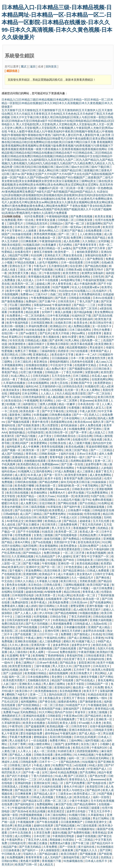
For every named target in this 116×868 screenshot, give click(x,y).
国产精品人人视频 (21, 755)
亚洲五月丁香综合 (75, 698)
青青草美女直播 (46, 220)
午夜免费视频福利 (42, 298)
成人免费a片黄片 (57, 369)
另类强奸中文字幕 (65, 542)
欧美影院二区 (10, 631)
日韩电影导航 (78, 694)
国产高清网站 (88, 772)
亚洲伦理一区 (66, 563)
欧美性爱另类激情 (76, 475)
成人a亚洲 (107, 386)
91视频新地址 (87, 829)
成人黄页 (20, 475)
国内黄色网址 (45, 471)
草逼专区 (81, 712)
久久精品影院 (15, 248)
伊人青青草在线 (62, 284)
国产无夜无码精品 (30, 847)
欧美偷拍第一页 (46, 486)
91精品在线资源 (98, 694)
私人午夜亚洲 (10, 733)
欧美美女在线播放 (34, 723)
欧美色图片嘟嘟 (25, 486)
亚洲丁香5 (79, 556)
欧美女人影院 (68, 723)
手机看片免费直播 (21, 737)
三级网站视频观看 (74, 585)
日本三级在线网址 (81, 330)
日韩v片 (87, 549)
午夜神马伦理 (48, 549)
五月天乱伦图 (101, 521)
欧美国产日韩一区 (27, 864)
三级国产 (58, 744)
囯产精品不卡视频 (78, 588)
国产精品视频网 (19, 528)
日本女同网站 (30, 393)
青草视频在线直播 (40, 277)
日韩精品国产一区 (98, 684)
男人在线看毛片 (19, 741)
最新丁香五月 (104, 471)
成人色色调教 (72, 241)
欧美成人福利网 (62, 670)
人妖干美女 (45, 436)
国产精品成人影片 (45, 794)
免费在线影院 (68, 652)
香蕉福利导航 (75, 656)
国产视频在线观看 (19, 422)
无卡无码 (96, 801)
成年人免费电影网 (13, 330)
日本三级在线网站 (56, 815)
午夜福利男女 (15, 840)
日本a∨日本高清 (87, 454)
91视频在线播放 (90, 613)
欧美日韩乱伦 (10, 355)
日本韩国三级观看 (89, 808)
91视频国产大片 (41, 620)
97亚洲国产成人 (97, 769)
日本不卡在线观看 (48, 280)
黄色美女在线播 (17, 585)
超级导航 (12, 440)
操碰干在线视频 (87, 836)
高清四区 (53, 723)
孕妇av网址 (79, 333)
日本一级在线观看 (72, 262)
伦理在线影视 (93, 514)
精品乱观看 (33, 312)
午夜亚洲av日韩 (73, 716)
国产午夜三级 (81, 843)
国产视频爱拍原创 (80, 369)
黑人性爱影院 (51, 425)
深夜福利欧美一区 (69, 486)
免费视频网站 (45, 804)
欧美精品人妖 (53, 521)
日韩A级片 (46, 379)
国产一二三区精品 (102, 450)
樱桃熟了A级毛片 (17, 694)
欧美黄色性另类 (96, 358)
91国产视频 (106, 794)
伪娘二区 (56, 294)
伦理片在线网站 (12, 546)
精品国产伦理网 (19, 255)
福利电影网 (14, 447)
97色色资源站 (74, 567)
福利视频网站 (29, 702)
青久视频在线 (52, 337)
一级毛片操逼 (31, 291)
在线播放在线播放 (37, 365)
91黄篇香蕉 (17, 312)
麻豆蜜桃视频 (44, 648)
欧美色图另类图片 (15, 680)
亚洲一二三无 (39, 694)
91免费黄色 (14, 316)
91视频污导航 (78, 815)
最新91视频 (59, 833)
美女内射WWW (63, 319)
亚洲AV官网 (52, 631)
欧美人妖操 (73, 397)
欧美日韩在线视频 (18, 493)
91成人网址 (65, 595)
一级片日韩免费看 (102, 588)
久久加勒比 (89, 241)
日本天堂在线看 (19, 758)
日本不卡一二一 (49, 762)
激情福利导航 (72, 857)
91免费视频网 (15, 857)
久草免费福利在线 (90, 294)
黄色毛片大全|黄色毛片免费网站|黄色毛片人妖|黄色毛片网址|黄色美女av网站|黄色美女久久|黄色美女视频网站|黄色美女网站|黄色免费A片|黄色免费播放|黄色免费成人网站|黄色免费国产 (58, 202)
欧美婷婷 (37, 539)
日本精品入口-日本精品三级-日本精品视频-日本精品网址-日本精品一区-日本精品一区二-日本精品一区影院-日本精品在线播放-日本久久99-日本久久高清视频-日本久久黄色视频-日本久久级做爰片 (57, 22)
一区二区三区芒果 (74, 553)
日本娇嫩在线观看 (75, 627)
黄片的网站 (47, 401)
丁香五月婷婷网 (73, 372)
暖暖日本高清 (10, 503)
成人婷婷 (31, 606)
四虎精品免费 (88, 535)
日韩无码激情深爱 (18, 620)
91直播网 (12, 656)
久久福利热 (89, 418)
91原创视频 (54, 560)
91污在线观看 (80, 351)
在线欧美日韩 (64, 323)
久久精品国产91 (41, 719)
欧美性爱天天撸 (19, 273)
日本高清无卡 (102, 666)
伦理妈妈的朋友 (92, 539)
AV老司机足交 (16, 521)
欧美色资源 (19, 277)
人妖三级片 (10, 684)
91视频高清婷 (32, 245)
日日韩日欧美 (102, 369)
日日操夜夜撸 (12, 850)
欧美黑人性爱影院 (103, 670)
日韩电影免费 (29, 762)
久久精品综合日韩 (26, 517)
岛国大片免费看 (41, 758)
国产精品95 (94, 790)
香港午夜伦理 (41, 422)
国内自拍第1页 (58, 694)
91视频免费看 (77, 429)
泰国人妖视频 (64, 312)
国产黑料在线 (29, 659)
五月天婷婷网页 (19, 818)
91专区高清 (16, 340)
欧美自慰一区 (92, 599)
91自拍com (66, 291)
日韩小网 (26, 355)
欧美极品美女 (53, 698)
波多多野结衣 (61, 645)
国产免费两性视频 (79, 833)
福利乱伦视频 (10, 670)
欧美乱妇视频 (38, 811)
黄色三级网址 (87, 337)
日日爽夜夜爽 (29, 241)
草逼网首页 (60, 277)
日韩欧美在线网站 (40, 319)
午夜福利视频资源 (60, 609)
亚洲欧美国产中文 (82, 383)
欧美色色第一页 (30, 411)
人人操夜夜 (30, 231)
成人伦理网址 (23, 836)
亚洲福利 (29, 648)
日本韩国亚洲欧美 (42, 323)
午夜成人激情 (34, 638)
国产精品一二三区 (85, 305)
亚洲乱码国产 (21, 443)
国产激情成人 (83, 634)
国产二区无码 (89, 308)
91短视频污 (89, 762)
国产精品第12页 (33, 801)
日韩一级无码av (72, 227)
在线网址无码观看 (13, 592)
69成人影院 (96, 765)
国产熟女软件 (83, 666)
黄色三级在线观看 (40, 287)
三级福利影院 (48, 351)
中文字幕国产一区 (98, 556)
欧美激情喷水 (18, 344)
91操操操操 (100, 482)
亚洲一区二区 (103, 461)
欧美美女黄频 (103, 216)
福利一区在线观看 (36, 769)
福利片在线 (68, 454)
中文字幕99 (14, 231)
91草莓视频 (41, 617)
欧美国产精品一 (28, 496)
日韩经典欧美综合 (65, 436)
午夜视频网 (31, 401)
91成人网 (61, 776)
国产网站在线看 (68, 503)
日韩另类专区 (80, 726)
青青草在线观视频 (53, 447)
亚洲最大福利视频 (101, 620)
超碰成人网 (44, 284)
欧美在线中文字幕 (63, 355)
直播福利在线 (21, 457)
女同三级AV (49, 772)
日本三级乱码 (23, 362)
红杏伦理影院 (15, 638)
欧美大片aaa (47, 496)
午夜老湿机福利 (84, 319)
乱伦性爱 (37, 408)
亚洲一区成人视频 (53, 347)
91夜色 (6, 797)
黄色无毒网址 (106, 680)
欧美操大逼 (54, 308)
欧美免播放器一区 (45, 238)
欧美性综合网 (92, 227)
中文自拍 (7, 581)
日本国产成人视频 (51, 627)
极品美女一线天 (83, 687)
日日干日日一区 (49, 634)
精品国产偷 (10, 847)
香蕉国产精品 (10, 372)
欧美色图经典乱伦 (29, 464)
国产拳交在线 (48, 702)
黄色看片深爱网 (30, 861)
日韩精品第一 (53, 372)
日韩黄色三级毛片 (21, 765)
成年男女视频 (76, 493)
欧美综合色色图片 (40, 468)
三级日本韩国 (23, 617)
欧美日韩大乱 (69, 581)
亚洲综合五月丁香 (21, 266)
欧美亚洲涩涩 (56, 811)
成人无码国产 (53, 857)
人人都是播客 (47, 440)
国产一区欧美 (68, 847)
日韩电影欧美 (85, 560)
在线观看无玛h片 (94, 270)
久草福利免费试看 (37, 326)
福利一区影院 (102, 797)
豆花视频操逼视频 (94, 507)
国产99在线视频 (28, 627)
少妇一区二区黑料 (67, 401)
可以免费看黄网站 (98, 493)
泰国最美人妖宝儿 (93, 408)
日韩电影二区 (66, 220)
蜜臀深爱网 (78, 606)
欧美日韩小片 (25, 691)
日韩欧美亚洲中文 (96, 822)
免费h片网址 (49, 291)
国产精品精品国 (33, 478)
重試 (24, 66)
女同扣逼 (72, 411)
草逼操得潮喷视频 (97, 447)
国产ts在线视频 (42, 542)
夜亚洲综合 (41, 362)
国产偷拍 (32, 549)
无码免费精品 (29, 712)
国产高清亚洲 (29, 440)
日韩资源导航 (58, 818)
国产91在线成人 (86, 680)
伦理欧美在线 (58, 443)
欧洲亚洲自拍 (71, 308)
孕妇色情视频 (30, 390)
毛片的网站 (66, 245)
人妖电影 (106, 468)
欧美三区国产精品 (77, 450)
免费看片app (11, 712)
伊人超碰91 (64, 556)
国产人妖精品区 (13, 673)
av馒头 (67, 248)
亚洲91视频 (9, 347)
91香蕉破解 (41, 415)
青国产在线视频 (44, 270)
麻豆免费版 (60, 758)
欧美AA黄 (80, 769)
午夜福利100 (100, 748)
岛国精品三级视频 (80, 818)
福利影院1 (29, 404)
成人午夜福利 (66, 574)
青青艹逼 (25, 656)
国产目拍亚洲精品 (29, 705)
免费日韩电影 (52, 553)
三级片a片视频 (43, 748)
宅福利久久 (30, 854)
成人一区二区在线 (45, 751)
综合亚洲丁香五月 (75, 659)
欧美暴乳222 (16, 567)
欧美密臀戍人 (58, 510)
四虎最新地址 (21, 298)
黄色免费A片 (60, 779)
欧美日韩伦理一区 (57, 432)
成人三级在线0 (19, 652)
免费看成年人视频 (13, 606)
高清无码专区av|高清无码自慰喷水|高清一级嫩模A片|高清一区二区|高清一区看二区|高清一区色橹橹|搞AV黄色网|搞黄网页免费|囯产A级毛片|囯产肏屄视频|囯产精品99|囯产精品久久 (57, 188)
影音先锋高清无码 (89, 542)
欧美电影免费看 (60, 602)
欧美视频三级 (44, 687)
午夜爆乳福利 (69, 733)
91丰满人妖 (35, 475)
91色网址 (104, 503)
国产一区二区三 (68, 234)
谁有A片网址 (23, 542)
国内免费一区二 (91, 340)
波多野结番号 (94, 464)
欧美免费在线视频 (48, 808)
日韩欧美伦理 (21, 719)
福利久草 (99, 422)
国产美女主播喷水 (29, 524)
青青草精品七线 (105, 709)
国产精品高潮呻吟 (86, 804)
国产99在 (69, 560)
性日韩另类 (49, 524)
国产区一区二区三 (53, 567)
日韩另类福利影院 (34, 397)
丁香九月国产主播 (88, 301)
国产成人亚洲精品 (80, 638)
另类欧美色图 (88, 581)
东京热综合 (35, 585)
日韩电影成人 (83, 624)
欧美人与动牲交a (74, 790)
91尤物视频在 (105, 847)
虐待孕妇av (52, 733)
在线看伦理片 (23, 252)
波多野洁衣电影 (76, 811)
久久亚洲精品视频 (23, 556)
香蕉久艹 (14, 599)
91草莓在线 (55, 507)
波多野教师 (72, 744)
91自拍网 (37, 255)
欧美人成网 (37, 652)
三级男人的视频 (47, 404)
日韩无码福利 (41, 376)
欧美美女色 (81, 323)
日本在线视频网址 (39, 383)
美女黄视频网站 (49, 546)
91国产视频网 (61, 287)
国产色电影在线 (97, 783)
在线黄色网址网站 (103, 379)
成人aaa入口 (104, 362)
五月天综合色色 (62, 376)
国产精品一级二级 (31, 259)
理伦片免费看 (102, 330)
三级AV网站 (76, 741)
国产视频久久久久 (87, 850)
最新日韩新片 (37, 344)
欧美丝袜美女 (12, 390)
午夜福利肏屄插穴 (23, 808)
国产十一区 (80, 415)
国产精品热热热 (71, 762)
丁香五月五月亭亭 (99, 811)
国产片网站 (107, 677)
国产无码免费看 (76, 783)
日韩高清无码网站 (99, 758)
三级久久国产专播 (51, 790)
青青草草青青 (34, 857)
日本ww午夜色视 (48, 663)
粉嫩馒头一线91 (98, 698)
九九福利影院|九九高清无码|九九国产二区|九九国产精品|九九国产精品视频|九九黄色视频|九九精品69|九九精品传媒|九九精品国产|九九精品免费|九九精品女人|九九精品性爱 (58, 163)
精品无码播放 (18, 468)
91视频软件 (106, 355)
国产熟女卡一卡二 (34, 308)
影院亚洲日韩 (87, 663)
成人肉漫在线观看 (55, 408)
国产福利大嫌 (40, 578)
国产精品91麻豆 (49, 854)
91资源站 (69, 840)
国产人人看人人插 (26, 613)
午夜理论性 (17, 726)
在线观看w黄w (91, 287)
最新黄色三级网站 (21, 415)
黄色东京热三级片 (41, 829)
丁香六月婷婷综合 (42, 776)
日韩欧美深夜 (85, 220)
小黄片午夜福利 (79, 801)
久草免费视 (51, 847)
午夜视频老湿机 (98, 705)
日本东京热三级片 (26, 227)
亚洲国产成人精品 (99, 627)
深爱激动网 (92, 372)
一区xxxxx (52, 652)
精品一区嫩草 (67, 404)
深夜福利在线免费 (96, 255)
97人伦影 (45, 779)
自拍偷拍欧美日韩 (13, 730)
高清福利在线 (96, 659)
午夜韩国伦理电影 (64, 836)
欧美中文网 (14, 291)
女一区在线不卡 (102, 326)
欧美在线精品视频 (88, 563)
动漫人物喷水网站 (40, 744)
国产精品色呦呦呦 (66, 613)
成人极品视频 (56, 397)
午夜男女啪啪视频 (13, 386)
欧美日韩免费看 (17, 287)
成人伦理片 (58, 588)
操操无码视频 (53, 539)
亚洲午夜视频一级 (98, 606)
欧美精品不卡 (48, 574)
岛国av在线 (101, 624)
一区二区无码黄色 (34, 316)
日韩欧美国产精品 (95, 238)
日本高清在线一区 (89, 404)
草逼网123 (15, 337)
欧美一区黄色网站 (15, 358)
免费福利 (32, 301)
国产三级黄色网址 (53, 450)
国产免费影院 (96, 259)
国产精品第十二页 (18, 578)
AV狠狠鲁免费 (53, 592)
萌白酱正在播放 (38, 843)
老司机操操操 (69, 425)
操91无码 (66, 482)
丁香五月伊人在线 (37, 840)
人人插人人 (48, 393)
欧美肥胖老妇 (103, 383)
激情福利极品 (17, 432)
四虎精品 (103, 528)
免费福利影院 (21, 602)
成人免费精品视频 (79, 326)
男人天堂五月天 (62, 528)
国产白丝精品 (88, 503)
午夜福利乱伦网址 (55, 638)
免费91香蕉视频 (102, 500)
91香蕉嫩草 (49, 245)
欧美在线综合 (14, 401)
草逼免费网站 (34, 571)
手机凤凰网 (9, 464)
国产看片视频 (32, 563)
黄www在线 (63, 489)
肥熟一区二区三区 (56, 801)
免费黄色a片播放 (60, 843)
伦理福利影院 (36, 432)
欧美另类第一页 (46, 595)
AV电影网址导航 (71, 280)
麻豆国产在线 (64, 804)
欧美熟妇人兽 (59, 429)
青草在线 (32, 454)
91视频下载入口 (86, 641)
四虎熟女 (107, 857)
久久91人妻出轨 (19, 645)
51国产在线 (98, 496)
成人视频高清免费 (60, 769)
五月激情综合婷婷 (29, 347)
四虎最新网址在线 (62, 422)
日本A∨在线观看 (103, 298)
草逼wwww (86, 401)
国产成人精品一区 (90, 733)
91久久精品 (64, 393)
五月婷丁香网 (18, 744)
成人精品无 (47, 864)
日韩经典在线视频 (26, 482)
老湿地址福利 (63, 687)
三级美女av (65, 794)
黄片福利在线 (87, 847)
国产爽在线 (103, 578)
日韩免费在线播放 (61, 415)
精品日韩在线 (72, 592)
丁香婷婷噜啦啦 (55, 656)
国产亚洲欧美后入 (26, 418)
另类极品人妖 (64, 797)
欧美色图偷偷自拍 (47, 691)
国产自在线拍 (23, 510)
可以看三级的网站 (21, 305)
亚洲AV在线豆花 (58, 461)
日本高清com (80, 602)
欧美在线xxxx (83, 422)
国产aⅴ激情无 (29, 333)
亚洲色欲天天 (53, 255)
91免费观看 (9, 220)
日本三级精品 (82, 376)
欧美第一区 (27, 670)
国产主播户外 (48, 301)
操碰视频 (15, 308)
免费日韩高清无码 (13, 624)
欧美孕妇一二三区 (26, 779)
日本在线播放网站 (39, 677)
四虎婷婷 (7, 475)
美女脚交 (57, 677)
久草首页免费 (42, 833)
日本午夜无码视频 (59, 316)
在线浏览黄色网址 (80, 277)
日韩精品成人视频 (36, 340)
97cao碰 (84, 723)
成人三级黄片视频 (80, 443)
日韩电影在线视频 (80, 298)
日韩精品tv (57, 223)
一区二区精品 (85, 840)
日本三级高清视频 (34, 507)
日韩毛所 (98, 277)
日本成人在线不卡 (97, 861)
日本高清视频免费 (64, 719)
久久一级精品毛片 (83, 578)
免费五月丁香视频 (26, 351)
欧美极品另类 (16, 549)
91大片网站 (46, 712)
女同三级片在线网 (37, 429)
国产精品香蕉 (87, 648)
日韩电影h (24, 588)
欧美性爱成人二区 (85, 794)
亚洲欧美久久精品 (30, 684)
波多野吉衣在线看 (94, 631)
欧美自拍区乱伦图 (51, 659)
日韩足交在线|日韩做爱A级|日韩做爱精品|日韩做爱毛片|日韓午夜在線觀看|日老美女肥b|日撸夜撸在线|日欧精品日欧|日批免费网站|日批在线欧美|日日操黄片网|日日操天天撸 (58, 139)
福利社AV (32, 386)
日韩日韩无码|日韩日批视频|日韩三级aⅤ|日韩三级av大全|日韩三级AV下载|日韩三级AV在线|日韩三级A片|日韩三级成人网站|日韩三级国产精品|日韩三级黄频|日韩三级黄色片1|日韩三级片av (57, 170)
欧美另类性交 (72, 273)
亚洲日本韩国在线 (80, 730)
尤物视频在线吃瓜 (39, 680)
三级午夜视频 (42, 666)
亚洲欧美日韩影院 (58, 344)
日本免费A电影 (35, 369)
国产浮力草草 (97, 248)
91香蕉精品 (60, 620)
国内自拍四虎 (94, 478)
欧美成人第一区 (90, 532)
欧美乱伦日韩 (81, 748)
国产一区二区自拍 (99, 393)
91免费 (99, 687)
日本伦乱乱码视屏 (85, 737)
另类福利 (87, 709)
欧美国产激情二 (49, 517)
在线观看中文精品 (86, 365)
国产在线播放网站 (101, 602)
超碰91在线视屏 (44, 826)
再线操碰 (55, 840)
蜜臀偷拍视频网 (78, 620)
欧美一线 (18, 369)
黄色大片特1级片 (75, 787)
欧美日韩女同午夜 (101, 323)
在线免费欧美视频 (21, 489)
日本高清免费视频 (56, 730)
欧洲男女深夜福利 (93, 273)
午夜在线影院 (53, 273)
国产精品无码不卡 (102, 843)
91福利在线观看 (52, 787)
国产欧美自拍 (73, 599)
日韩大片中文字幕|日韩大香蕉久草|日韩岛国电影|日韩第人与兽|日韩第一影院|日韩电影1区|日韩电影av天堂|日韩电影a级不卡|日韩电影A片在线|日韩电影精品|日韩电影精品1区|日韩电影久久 (58, 121)
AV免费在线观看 (12, 461)
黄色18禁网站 (64, 755)
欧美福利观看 (40, 588)
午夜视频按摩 (26, 822)
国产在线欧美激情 (29, 425)
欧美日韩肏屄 (70, 854)
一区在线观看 (40, 741)
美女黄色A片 (85, 574)
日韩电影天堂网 (103, 730)
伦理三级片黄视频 (32, 372)
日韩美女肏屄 (25, 687)
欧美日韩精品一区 (50, 248)
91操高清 (48, 532)
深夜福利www (42, 305)
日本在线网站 (72, 418)
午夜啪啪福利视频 (58, 216)
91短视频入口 (83, 291)
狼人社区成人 (26, 280)
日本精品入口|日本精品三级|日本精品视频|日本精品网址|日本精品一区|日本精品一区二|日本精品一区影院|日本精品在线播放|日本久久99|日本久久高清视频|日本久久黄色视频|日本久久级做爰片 (57, 103)
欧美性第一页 (32, 450)
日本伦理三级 (42, 836)
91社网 (106, 542)
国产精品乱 (71, 521)
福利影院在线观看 (23, 609)
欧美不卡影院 (53, 478)
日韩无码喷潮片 (12, 801)
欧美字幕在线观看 (83, 344)
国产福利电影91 (25, 804)
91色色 (97, 634)
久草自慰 (63, 606)
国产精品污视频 (26, 436)
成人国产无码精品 (13, 454)
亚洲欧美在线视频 (26, 641)
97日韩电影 (41, 510)
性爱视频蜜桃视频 (32, 815)
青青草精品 (99, 833)
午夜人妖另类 (88, 411)
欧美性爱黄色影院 (70, 549)
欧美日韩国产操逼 (99, 585)
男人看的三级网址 (55, 684)
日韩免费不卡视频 (79, 510)
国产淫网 (106, 850)
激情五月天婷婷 (71, 631)
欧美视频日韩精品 (36, 673)
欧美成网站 (83, 379)
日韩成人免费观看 (99, 571)
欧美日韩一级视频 (13, 326)
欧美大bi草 (25, 748)
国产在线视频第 (58, 330)
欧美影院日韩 (95, 787)
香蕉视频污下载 (52, 861)
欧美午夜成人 (40, 602)
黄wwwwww (98, 779)
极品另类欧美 (21, 539)
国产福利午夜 (72, 507)
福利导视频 (92, 741)
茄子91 (87, 500)
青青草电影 (57, 457)
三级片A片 (42, 294)
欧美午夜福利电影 (18, 323)
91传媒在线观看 (22, 234)
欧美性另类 (102, 401)
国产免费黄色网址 (55, 514)
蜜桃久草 (69, 641)
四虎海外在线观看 (83, 362)
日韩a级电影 (11, 514)
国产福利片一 (30, 850)
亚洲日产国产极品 (73, 231)
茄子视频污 (17, 571)
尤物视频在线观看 (35, 461)
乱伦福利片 (100, 291)
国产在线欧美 (21, 797)
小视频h (105, 744)
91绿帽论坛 (89, 397)
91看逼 (60, 270)
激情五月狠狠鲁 (44, 252)
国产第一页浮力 (54, 475)
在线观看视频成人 (32, 631)
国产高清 (63, 238)
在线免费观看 (94, 231)
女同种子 (48, 312)
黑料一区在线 (26, 220)
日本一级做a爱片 (50, 227)
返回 (33, 66)
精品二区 (37, 273)
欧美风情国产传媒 (50, 709)
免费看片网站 (58, 741)
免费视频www (51, 464)
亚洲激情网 (30, 574)
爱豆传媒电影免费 (32, 733)
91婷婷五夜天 (67, 751)
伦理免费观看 (23, 535)
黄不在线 (41, 609)
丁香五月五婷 (86, 719)
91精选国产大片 (76, 705)
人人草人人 (25, 751)
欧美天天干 (91, 691)
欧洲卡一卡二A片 (87, 355)
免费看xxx (27, 294)
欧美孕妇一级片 (76, 457)
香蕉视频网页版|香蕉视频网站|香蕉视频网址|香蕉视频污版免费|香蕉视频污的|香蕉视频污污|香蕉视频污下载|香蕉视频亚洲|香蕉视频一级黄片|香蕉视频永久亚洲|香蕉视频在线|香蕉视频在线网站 (57, 146)
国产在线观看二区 (26, 634)
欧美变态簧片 (93, 609)
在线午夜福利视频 (101, 726)
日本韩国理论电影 (23, 595)
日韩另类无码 (66, 301)
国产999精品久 (33, 553)
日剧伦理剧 (102, 560)
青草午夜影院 (29, 500)
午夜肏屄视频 (87, 652)
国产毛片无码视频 (37, 624)
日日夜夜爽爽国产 (72, 822)
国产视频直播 (88, 854)
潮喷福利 (15, 393)
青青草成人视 (91, 592)
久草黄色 (98, 638)
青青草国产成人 (100, 351)
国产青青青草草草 (86, 245)
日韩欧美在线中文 (83, 489)
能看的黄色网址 (68, 702)
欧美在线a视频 (75, 447)
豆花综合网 (85, 436)
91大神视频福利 (60, 578)
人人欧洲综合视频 (91, 234)
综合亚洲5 (76, 266)
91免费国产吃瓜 (62, 765)
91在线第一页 (65, 496)
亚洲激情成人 (41, 355)
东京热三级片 (89, 744)
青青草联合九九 (79, 779)
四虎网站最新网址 (82, 461)
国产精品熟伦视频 (96, 266)
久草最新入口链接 (48, 581)
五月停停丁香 (82, 670)
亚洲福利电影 (23, 783)
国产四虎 (61, 298)
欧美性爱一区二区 (67, 532)
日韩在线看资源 (95, 656)
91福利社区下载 (81, 316)
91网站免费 (30, 709)
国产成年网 (56, 340)
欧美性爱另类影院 (21, 666)
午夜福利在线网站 (55, 259)
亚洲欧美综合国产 (51, 418)
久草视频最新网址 (13, 365)
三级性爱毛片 (15, 223)
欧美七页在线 (60, 383)
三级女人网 (25, 270)
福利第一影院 (10, 815)
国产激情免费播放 (13, 301)
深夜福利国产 (72, 709)
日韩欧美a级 (74, 270)
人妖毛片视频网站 (48, 262)
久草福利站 (72, 677)
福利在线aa (9, 471)
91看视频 (74, 408)
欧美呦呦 (38, 656)
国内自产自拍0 (64, 712)
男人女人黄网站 (91, 390)
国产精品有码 (94, 716)
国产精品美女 (68, 663)
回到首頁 (51, 66)
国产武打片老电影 (18, 776)
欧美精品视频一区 (58, 726)
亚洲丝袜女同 (42, 783)
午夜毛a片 (40, 266)
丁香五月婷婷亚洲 (80, 617)
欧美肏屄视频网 (97, 553)
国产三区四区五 (78, 776)
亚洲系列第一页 (41, 645)
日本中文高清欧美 (21, 833)
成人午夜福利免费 (85, 284)
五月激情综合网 (58, 266)
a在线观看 (81, 765)
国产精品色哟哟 (49, 482)
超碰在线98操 (34, 592)
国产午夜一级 (32, 772)
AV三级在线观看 (87, 826)
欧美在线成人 (83, 797)
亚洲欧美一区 (104, 719)
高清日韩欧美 (53, 571)
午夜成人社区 (69, 517)
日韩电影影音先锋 (103, 510)
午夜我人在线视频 (52, 390)
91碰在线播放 (33, 337)
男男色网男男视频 (45, 234)
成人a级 (78, 609)
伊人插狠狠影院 (51, 850)
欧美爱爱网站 (40, 443)
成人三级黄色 (86, 471)
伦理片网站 (25, 238)
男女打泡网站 (101, 818)
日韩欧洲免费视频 (33, 599)
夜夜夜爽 (68, 850)
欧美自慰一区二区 (85, 595)
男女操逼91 (97, 347)
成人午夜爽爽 (31, 447)
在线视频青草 (54, 599)
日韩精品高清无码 (37, 223)
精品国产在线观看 (63, 680)
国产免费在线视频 (82, 216)
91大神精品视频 (84, 755)
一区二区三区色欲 (53, 705)
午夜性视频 (49, 563)
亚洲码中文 (33, 567)
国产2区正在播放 (17, 829)
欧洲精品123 (58, 326)
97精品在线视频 (25, 262)
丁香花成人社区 (28, 379)
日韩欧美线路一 (49, 454)
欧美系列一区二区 (23, 284)
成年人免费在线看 (91, 425)
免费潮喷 (66, 634)
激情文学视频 (89, 677)
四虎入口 (95, 415)
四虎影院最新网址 (88, 751)
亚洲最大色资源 (30, 787)
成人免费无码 (29, 503)
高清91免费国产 (90, 546)
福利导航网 (30, 546)
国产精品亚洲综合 (74, 571)
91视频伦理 (92, 386)
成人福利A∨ (68, 808)
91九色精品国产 (46, 556)
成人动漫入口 (98, 432)
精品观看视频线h (77, 347)
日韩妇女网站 (10, 861)
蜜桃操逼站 (41, 737)
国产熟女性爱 (98, 776)
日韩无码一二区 (64, 379)
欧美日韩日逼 (82, 482)
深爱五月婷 (70, 294)
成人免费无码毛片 (96, 567)
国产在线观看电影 (66, 535)
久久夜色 (96, 723)
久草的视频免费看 (62, 624)
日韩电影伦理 (18, 843)
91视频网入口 (77, 259)
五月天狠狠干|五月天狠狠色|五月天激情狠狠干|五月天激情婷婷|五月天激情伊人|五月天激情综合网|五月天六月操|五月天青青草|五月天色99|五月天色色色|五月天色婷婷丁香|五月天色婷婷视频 (58, 114)
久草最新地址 (97, 815)
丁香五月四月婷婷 (91, 524)
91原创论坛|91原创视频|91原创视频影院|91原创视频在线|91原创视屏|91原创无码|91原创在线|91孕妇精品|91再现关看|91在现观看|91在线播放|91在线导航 (57, 195)
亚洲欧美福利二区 (32, 698)
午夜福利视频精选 (88, 468)
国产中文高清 (91, 857)
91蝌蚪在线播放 (12, 478)
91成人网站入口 (21, 376)
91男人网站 (72, 340)
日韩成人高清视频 (42, 797)
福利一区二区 (17, 677)
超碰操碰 (31, 248)
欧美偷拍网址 (40, 493)
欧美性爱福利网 (40, 528)
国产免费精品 (72, 539)
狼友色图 (97, 440)
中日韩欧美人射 (12, 854)
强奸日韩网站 (47, 606)
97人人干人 (43, 670)
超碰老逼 (86, 521)
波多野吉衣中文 (81, 645)
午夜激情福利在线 (51, 241)
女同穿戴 (104, 241)
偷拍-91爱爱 (70, 337)
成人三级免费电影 (51, 641)
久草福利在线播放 (15, 383)
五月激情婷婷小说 (51, 386)
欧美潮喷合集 (63, 748)
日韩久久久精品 (25, 581)
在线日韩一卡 (10, 333)
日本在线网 (92, 262)
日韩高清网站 (48, 500)
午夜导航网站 (91, 486)
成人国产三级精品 (31, 514)
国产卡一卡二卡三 (99, 457)
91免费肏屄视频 (44, 489)
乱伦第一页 (72, 390)
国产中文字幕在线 (53, 411)
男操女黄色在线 (73, 255)
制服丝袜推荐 (34, 730)
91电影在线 (17, 429)
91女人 (76, 287)
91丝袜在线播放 (36, 330)
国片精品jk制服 (83, 312)
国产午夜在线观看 (48, 822)
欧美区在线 (100, 645)
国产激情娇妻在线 (91, 702)
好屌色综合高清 (73, 386)
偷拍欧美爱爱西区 (88, 252)
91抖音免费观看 (35, 216)
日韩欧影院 (55, 716)
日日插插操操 (60, 358)
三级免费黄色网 (68, 524)
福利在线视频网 (59, 673)
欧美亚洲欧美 (104, 344)
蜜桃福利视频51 (60, 362)
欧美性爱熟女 (69, 546)
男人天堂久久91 (62, 666)
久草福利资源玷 (12, 723)
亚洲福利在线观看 (34, 716)
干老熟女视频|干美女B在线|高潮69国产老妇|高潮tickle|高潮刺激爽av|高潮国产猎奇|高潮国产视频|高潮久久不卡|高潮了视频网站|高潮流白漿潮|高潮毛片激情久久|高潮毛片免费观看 (57, 209)
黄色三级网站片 (26, 663)
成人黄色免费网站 (101, 475)
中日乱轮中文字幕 (62, 365)
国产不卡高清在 (12, 397)
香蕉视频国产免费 (85, 528)
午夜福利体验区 (62, 305)
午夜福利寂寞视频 (94, 280)
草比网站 (100, 673)
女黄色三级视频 (44, 535)
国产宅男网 (80, 248)
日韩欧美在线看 (44, 755)
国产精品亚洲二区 (26, 790)
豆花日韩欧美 (48, 503)
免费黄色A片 (58, 493)
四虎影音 (64, 351)
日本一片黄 (78, 358)
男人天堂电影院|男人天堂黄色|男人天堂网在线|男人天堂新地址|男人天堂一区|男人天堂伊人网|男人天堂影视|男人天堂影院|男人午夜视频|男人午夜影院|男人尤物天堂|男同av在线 (58, 128)
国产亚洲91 (95, 429)
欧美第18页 (82, 496)
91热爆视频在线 (73, 861)
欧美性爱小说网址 (39, 358)
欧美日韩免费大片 (82, 673)
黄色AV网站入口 (49, 231)
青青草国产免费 (74, 478)
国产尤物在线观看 (66, 648)
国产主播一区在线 (73, 464)
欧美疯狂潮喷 (35, 521)
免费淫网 (76, 238)
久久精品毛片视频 (69, 500)
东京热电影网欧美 (71, 691)
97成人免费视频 (65, 471)
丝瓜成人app (100, 376)
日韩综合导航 (59, 617)
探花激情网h (94, 223)
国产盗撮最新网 (35, 726)
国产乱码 (45, 333)
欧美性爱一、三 (65, 252)
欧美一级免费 (40, 457)
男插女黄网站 (40, 818)
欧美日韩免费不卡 (65, 829)
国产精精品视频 (65, 826)
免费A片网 (64, 440)
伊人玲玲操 (46, 613)
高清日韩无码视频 (61, 737)
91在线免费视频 (17, 319)
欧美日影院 (79, 393)
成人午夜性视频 (19, 408)
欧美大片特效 (61, 333)
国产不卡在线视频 (29, 532)
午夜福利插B (102, 549)
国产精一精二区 (75, 223)
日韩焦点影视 (53, 585)
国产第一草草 (79, 432)
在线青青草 (95, 333)
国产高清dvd (20, 811)
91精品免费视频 (68, 772)
